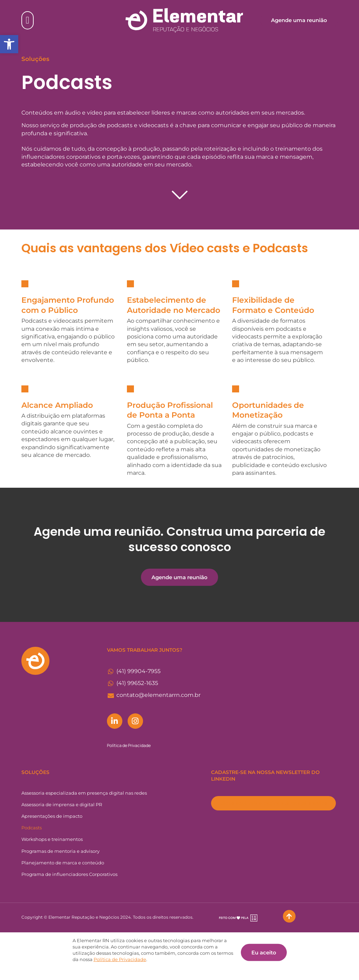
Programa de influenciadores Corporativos (69, 874)
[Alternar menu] (27, 20)
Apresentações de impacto (52, 816)
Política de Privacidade (129, 745)
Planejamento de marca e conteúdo (63, 863)
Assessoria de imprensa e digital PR (62, 804)
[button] (9, 44)
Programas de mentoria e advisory (60, 851)
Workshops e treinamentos (52, 839)
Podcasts (32, 828)
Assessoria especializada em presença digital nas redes (84, 793)
